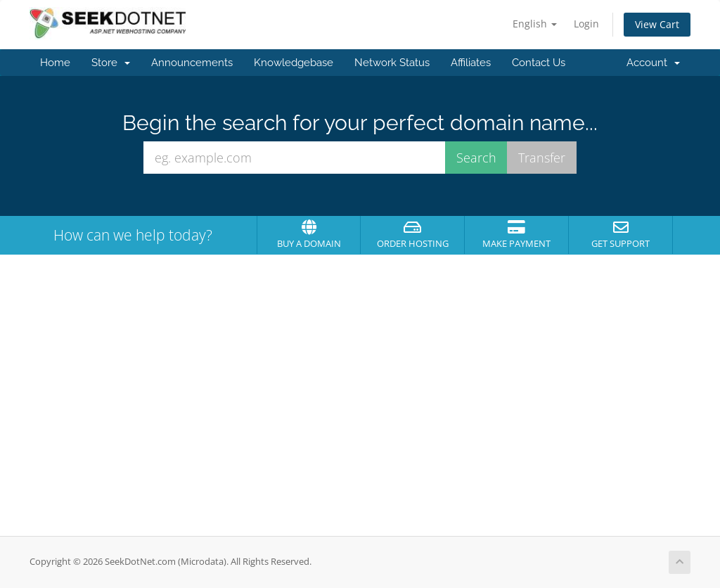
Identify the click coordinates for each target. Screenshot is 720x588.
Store (111, 63)
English (535, 24)
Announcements (192, 63)
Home (55, 63)
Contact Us (539, 63)
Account (653, 63)
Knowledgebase (294, 63)
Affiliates (471, 63)
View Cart (657, 24)
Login (586, 24)
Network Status (392, 63)
